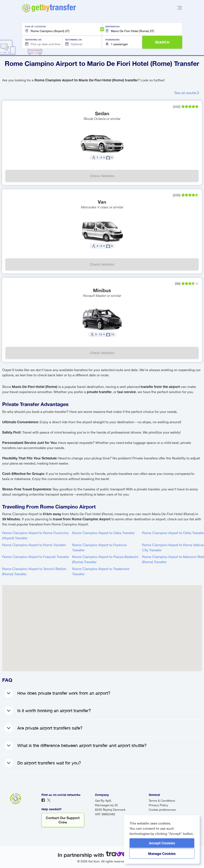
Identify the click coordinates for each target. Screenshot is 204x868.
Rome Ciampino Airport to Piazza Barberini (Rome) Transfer (105, 559)
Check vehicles (102, 176)
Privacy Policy (158, 805)
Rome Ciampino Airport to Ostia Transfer (103, 533)
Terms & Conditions (162, 801)
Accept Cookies (162, 843)
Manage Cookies (162, 853)
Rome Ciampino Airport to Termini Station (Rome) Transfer (34, 571)
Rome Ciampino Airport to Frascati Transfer (36, 557)
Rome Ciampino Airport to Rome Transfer (34, 545)
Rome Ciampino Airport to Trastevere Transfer (101, 571)
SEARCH (162, 42)
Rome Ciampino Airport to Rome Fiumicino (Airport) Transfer (35, 535)
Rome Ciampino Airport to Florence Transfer (99, 547)
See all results (187, 93)
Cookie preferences (162, 810)
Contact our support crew (63, 820)
